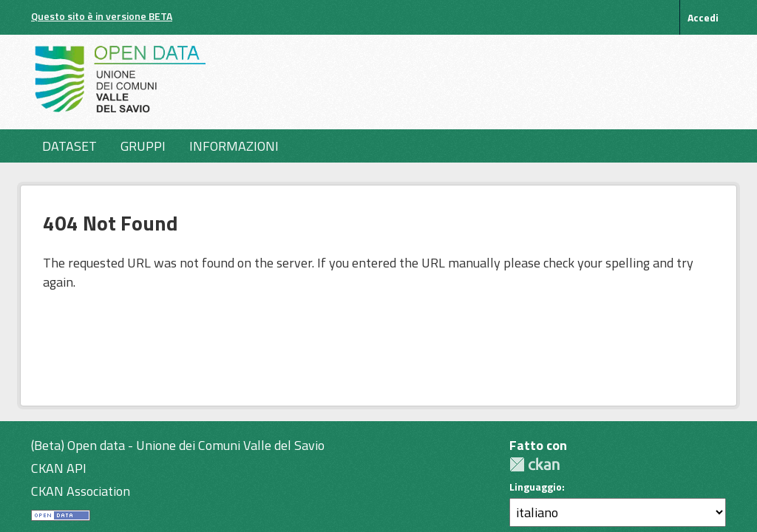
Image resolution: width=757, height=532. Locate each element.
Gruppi (143, 146)
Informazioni (234, 146)
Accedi (703, 17)
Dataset (69, 146)
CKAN (534, 464)
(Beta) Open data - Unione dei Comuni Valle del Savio (178, 445)
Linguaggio (536, 487)
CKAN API (59, 468)
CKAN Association (81, 491)
